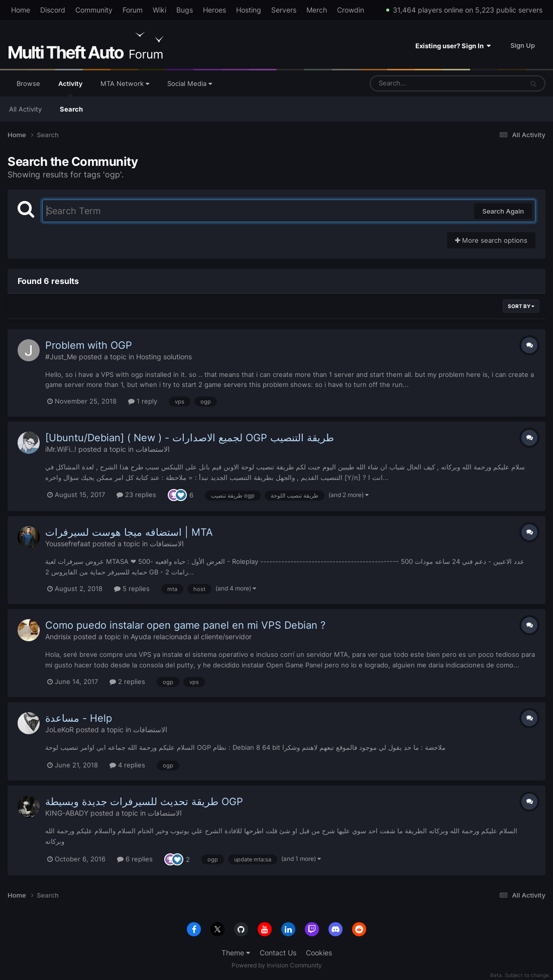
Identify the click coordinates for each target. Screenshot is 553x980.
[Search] (420, 83)
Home (21, 10)
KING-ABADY (67, 813)
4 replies (127, 765)
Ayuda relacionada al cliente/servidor (191, 636)
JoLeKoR (60, 729)
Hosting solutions (164, 357)
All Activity (25, 109)
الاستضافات (153, 449)
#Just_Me (61, 357)
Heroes (214, 10)
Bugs (185, 10)
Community (94, 10)
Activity (70, 88)
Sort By (521, 306)
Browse (28, 83)
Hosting (249, 10)
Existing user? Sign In (453, 46)
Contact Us (278, 953)
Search (71, 109)
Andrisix (58, 636)
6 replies (135, 859)
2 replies (127, 681)
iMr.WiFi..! (61, 449)
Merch (317, 10)
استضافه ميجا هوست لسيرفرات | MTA (129, 532)
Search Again (503, 211)
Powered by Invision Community (277, 965)
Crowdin (351, 10)
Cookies (319, 953)
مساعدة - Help (79, 718)
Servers (284, 10)
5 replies (132, 589)
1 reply (143, 401)
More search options (491, 240)
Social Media (190, 83)
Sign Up (523, 45)
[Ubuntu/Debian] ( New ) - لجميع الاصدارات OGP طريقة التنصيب (190, 438)
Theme (236, 953)
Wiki (159, 10)
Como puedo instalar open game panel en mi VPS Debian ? (185, 625)
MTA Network (125, 83)
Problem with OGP (89, 345)
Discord (53, 10)
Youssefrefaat (68, 544)
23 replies (136, 495)
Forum (133, 10)
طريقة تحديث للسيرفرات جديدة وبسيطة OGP (144, 802)
